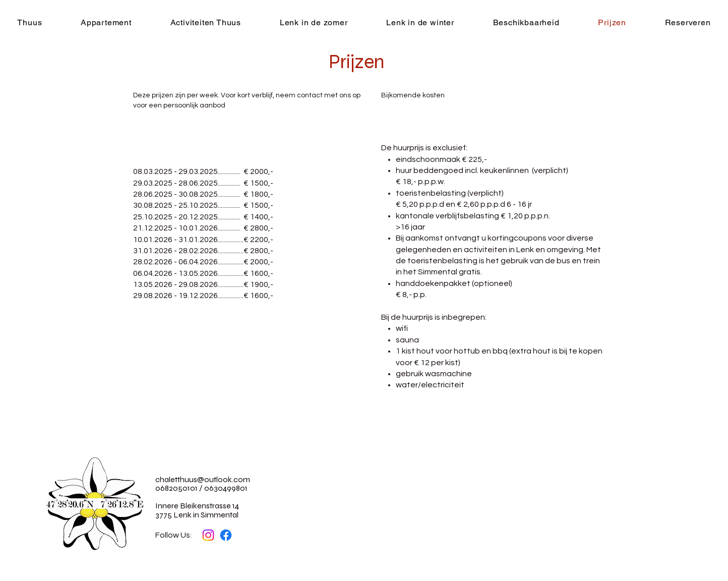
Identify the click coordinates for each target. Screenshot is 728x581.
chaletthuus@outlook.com (203, 479)
